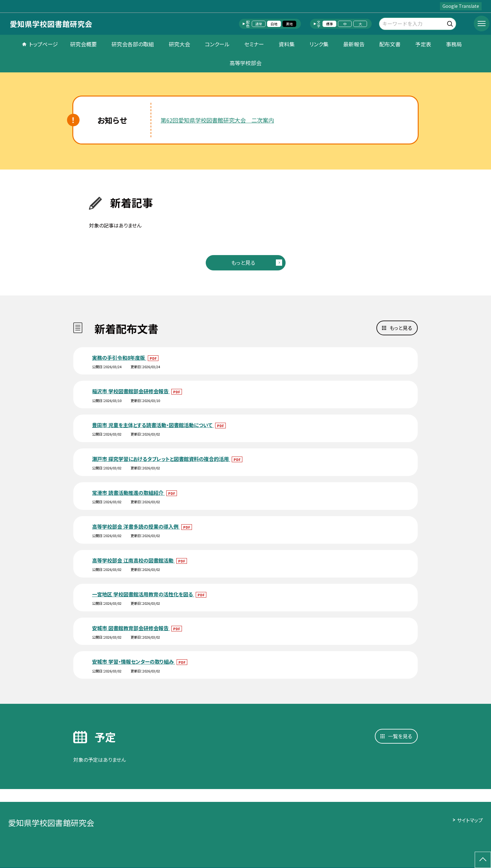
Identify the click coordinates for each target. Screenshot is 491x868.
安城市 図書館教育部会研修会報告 (131, 628)
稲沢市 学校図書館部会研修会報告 (131, 391)
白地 (274, 24)
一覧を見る (400, 736)
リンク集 (319, 44)
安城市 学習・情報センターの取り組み (134, 661)
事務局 (454, 44)
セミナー (254, 44)
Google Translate (461, 6)
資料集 (287, 44)
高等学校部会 (246, 63)
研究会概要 (83, 44)
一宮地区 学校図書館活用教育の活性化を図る (143, 594)
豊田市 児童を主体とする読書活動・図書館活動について (153, 425)
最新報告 (354, 44)
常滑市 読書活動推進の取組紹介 (128, 493)
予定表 (423, 44)
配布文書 (390, 44)
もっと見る (243, 262)
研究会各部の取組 (133, 44)
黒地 (289, 24)
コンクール (217, 44)
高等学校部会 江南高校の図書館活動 (133, 560)
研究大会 (179, 44)
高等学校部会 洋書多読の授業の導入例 (136, 526)
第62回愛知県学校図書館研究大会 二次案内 (217, 120)
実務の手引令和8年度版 (119, 358)
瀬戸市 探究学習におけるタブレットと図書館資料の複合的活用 (161, 459)
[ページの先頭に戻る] (483, 860)
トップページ (44, 44)
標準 (329, 24)
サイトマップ (470, 820)
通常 (259, 24)
